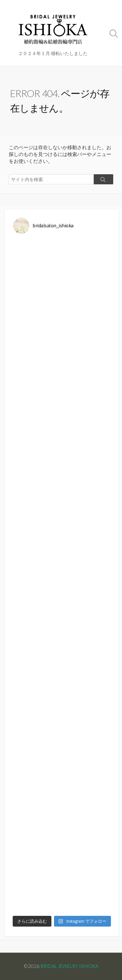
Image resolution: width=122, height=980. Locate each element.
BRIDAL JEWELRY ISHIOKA (69, 966)
